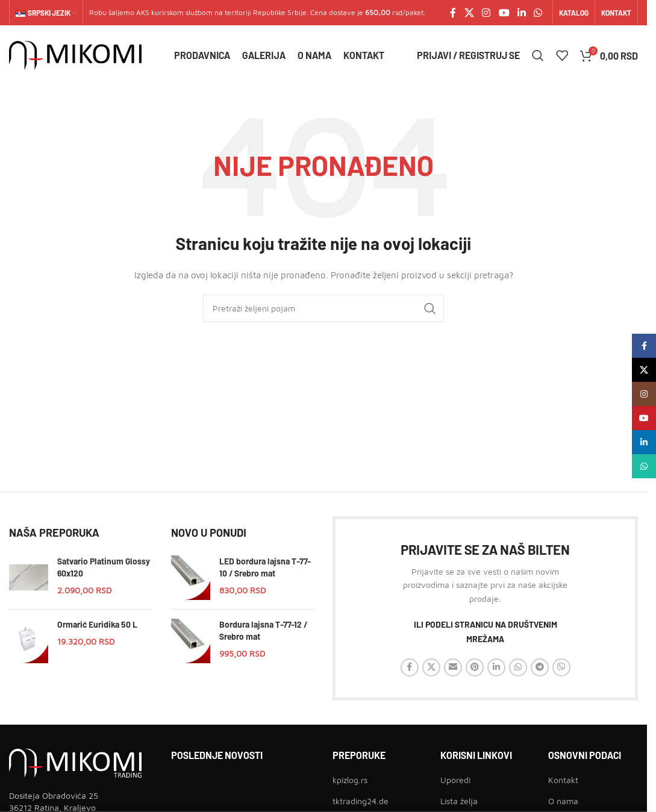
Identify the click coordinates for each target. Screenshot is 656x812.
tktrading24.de (361, 801)
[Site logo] (75, 55)
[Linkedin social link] (521, 13)
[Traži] (538, 55)
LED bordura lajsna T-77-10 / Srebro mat (265, 567)
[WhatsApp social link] (538, 13)
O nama (563, 801)
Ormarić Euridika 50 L (97, 624)
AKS (143, 12)
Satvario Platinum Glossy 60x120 (104, 567)
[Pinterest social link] (475, 667)
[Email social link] (453, 667)
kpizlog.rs (350, 780)
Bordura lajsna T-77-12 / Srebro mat (263, 630)
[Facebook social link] (453, 13)
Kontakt (563, 780)
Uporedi (455, 780)
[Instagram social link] (486, 13)
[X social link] (469, 13)
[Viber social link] (561, 667)
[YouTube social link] (504, 13)
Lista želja (459, 801)
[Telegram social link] (540, 667)
